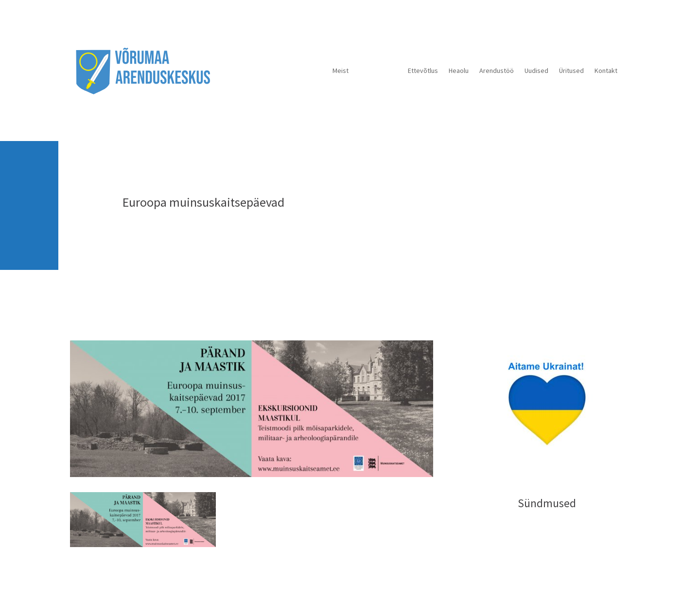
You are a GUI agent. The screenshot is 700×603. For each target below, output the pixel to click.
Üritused (571, 71)
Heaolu (459, 71)
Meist (341, 71)
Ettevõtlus (423, 71)
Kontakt (606, 71)
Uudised (536, 71)
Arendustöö (497, 71)
